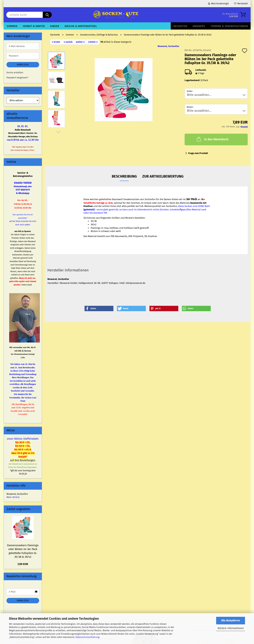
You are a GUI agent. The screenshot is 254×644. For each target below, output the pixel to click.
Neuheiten (180, 26)
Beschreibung (124, 176)
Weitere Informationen (231, 628)
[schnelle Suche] (47, 15)
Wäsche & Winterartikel (81, 26)
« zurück (68, 42)
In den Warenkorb (212, 139)
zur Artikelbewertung (163, 176)
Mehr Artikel (13, 497)
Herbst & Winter (34, 26)
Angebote (199, 26)
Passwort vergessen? (17, 78)
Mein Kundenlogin (218, 4)
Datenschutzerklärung (87, 637)
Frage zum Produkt (198, 153)
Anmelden (23, 65)
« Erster (56, 42)
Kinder (55, 26)
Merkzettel (241, 4)
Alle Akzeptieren (231, 620)
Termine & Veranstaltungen (229, 26)
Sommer (12, 26)
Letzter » (93, 42)
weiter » (80, 42)
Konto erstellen (15, 72)
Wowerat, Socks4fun (168, 46)
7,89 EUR (23, 564)
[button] (58, 132)
